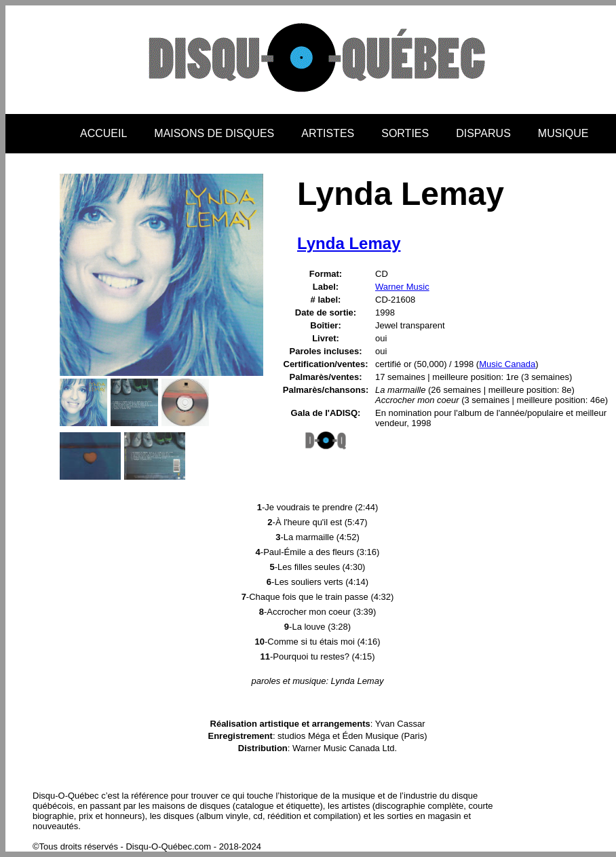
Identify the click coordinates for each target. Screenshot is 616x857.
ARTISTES (328, 133)
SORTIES (405, 133)
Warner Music (402, 287)
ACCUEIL (103, 133)
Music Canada (507, 364)
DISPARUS (483, 133)
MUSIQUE (563, 133)
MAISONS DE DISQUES (214, 133)
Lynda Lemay (349, 243)
